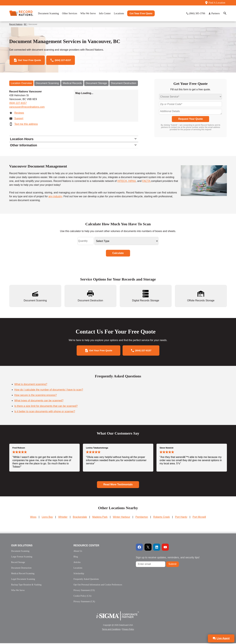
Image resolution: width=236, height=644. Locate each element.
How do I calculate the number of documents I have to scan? (49, 391)
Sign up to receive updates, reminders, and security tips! (168, 558)
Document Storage (96, 84)
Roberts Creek (162, 518)
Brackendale (80, 518)
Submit (172, 565)
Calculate (118, 254)
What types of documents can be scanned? (39, 401)
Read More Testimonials (118, 485)
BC (25, 24)
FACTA (147, 182)
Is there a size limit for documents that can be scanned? (46, 407)
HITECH (122, 182)
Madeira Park (100, 518)
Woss (33, 518)
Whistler (63, 518)
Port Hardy (181, 518)
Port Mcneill (199, 518)
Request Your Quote (190, 120)
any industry (55, 197)
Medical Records (72, 84)
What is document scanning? (31, 385)
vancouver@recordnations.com (27, 108)
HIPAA (132, 182)
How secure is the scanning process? (36, 396)
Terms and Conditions (111, 630)
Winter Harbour (121, 518)
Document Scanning (47, 84)
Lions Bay (47, 518)
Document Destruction (124, 84)
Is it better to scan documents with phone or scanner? (45, 412)
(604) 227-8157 (18, 104)
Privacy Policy (128, 630)
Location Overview (21, 84)
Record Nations (16, 24)
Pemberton (142, 518)
